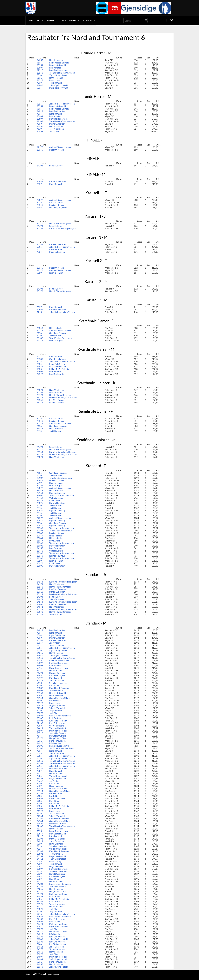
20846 (40, 150)
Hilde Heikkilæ (56, 328)
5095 (39, 88)
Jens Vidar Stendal (58, 733)
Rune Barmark (56, 114)
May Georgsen (56, 341)
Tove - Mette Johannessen (61, 495)
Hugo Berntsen (56, 696)
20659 (40, 131)
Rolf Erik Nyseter (57, 723)
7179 (39, 129)
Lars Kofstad (55, 68)
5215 (39, 104)
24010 (40, 743)
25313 (40, 403)
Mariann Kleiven (57, 150)
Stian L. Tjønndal (57, 708)
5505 (39, 63)
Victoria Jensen (56, 498)
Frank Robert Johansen (60, 716)
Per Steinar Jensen (58, 736)
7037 (39, 114)
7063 (39, 726)
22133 (40, 723)
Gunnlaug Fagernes (58, 207)
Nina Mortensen (57, 390)
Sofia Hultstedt (56, 166)
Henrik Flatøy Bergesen (60, 223)
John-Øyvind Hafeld (59, 85)
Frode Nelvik (55, 701)
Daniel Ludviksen (57, 403)
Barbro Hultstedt (57, 503)
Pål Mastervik (56, 678)
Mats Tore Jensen (57, 741)
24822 (40, 111)
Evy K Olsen (55, 500)
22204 (40, 708)
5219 (39, 202)
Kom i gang (35, 21)
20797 (40, 733)
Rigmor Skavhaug (57, 493)
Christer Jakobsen (58, 182)
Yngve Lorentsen (57, 706)
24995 (40, 746)
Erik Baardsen (56, 743)
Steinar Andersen (57, 124)
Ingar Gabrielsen (57, 252)
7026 (39, 75)
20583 (40, 182)
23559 (40, 65)
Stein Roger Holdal (58, 731)
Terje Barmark (56, 83)
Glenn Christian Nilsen (60, 698)
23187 (40, 338)
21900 (40, 495)
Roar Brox (54, 685)
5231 (39, 741)
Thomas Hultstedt (58, 728)
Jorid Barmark (56, 336)
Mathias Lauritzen (58, 111)
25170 (40, 223)
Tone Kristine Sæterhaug (61, 338)
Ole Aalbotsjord (57, 726)
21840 (40, 85)
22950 (40, 493)
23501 (40, 690)
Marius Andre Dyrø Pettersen (63, 397)
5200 (39, 685)
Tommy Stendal (56, 690)
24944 (40, 698)
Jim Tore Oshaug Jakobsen (61, 748)
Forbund (88, 21)
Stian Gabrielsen (57, 599)
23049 (40, 328)
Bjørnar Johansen (57, 673)
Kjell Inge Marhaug (58, 721)
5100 (39, 701)
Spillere (51, 21)
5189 (39, 675)
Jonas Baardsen (56, 680)
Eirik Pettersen (56, 718)
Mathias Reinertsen (58, 70)
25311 (40, 397)
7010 (39, 336)
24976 (40, 706)
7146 (39, 736)
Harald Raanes (56, 78)
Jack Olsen (54, 713)
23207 (40, 748)
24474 (40, 599)
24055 (40, 60)
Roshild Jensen (56, 202)
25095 (40, 503)
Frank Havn (55, 80)
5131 (39, 78)
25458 (40, 498)
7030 (39, 83)
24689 (40, 731)
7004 (39, 252)
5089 (39, 696)
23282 (40, 688)
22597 (40, 70)
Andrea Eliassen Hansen (60, 147)
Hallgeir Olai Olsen (58, 738)
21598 (40, 80)
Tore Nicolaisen (56, 129)
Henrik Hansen (56, 60)
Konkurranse (70, 21)
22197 (40, 678)
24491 (40, 721)
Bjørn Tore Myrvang (59, 88)
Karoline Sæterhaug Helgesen (63, 228)
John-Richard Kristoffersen (62, 104)
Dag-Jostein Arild (57, 65)
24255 (40, 341)
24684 (40, 716)
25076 (40, 713)
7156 (39, 207)
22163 (40, 73)
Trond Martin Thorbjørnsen (62, 73)
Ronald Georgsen (57, 675)
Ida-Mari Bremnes (58, 400)
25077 (40, 500)
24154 (40, 228)
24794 (40, 166)
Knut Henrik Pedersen (59, 688)
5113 (39, 683)
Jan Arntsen (55, 131)
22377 (40, 147)
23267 (40, 718)
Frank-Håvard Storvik (59, 746)
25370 (40, 738)
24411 (40, 728)
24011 (40, 680)
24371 (40, 390)
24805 (40, 400)
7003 (39, 124)
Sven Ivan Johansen (58, 683)
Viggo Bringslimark (58, 75)
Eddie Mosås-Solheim (59, 63)
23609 (40, 68)
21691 (40, 673)
